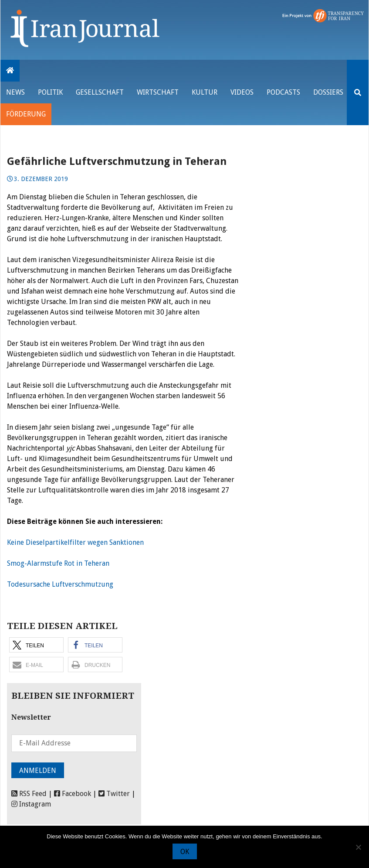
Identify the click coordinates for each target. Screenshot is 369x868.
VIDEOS (242, 92)
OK (185, 852)
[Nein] (358, 847)
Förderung (26, 114)
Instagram (31, 804)
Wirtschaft (158, 92)
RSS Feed (29, 794)
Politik (50, 92)
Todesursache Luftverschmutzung (60, 584)
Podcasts (283, 92)
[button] (36, 645)
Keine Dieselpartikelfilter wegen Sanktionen (75, 542)
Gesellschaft (100, 92)
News (15, 92)
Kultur (205, 92)
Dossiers (328, 92)
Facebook (73, 794)
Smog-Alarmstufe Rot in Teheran (58, 563)
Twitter (114, 794)
